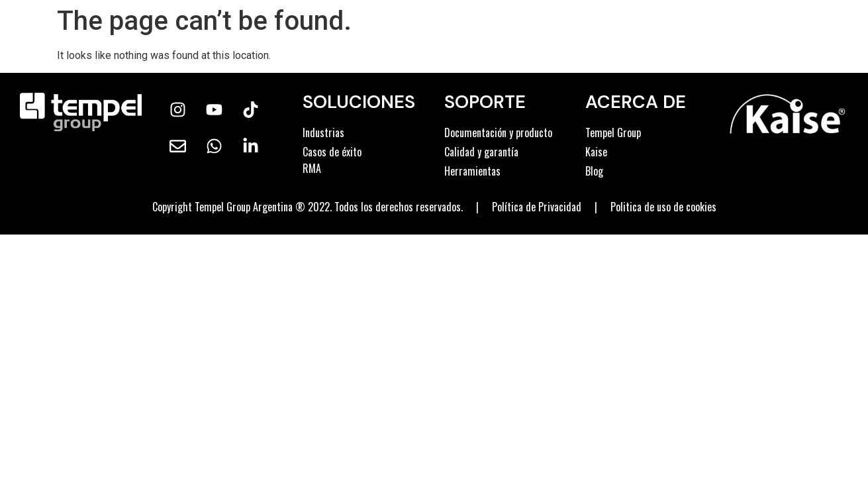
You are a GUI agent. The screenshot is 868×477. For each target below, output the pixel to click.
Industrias (323, 132)
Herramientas (472, 171)
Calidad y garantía (481, 152)
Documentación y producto (498, 132)
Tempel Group (613, 132)
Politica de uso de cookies (663, 207)
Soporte (485, 102)
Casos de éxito (332, 152)
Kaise (596, 152)
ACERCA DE (636, 102)
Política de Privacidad (537, 207)
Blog (594, 171)
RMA (312, 168)
